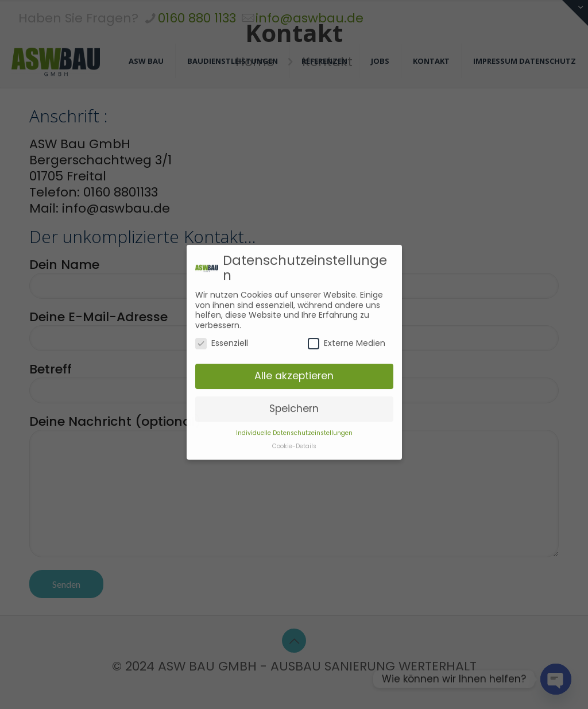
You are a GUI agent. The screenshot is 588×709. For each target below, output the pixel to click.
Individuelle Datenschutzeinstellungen (294, 413)
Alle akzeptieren (294, 356)
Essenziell (222, 324)
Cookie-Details (294, 426)
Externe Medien (347, 324)
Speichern (294, 388)
